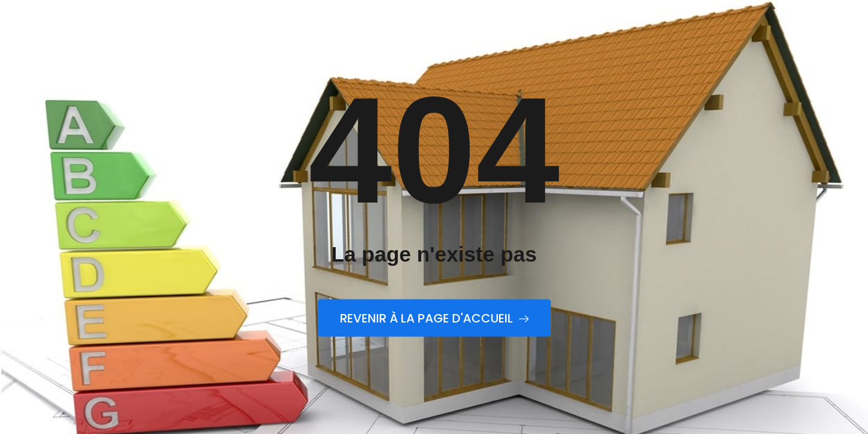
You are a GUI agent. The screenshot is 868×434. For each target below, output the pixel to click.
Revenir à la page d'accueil (434, 318)
